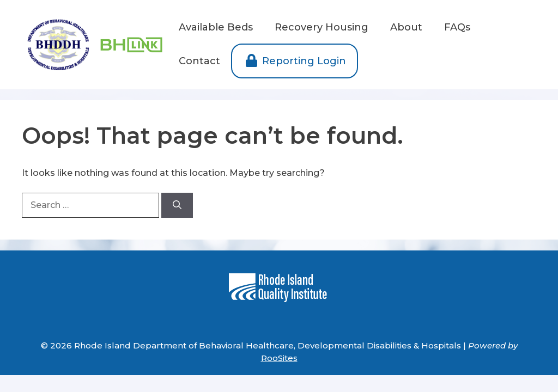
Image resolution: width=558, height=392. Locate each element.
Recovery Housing (322, 27)
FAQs (457, 27)
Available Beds (216, 27)
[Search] (177, 205)
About (406, 27)
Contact (199, 61)
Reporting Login (295, 61)
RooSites (279, 358)
